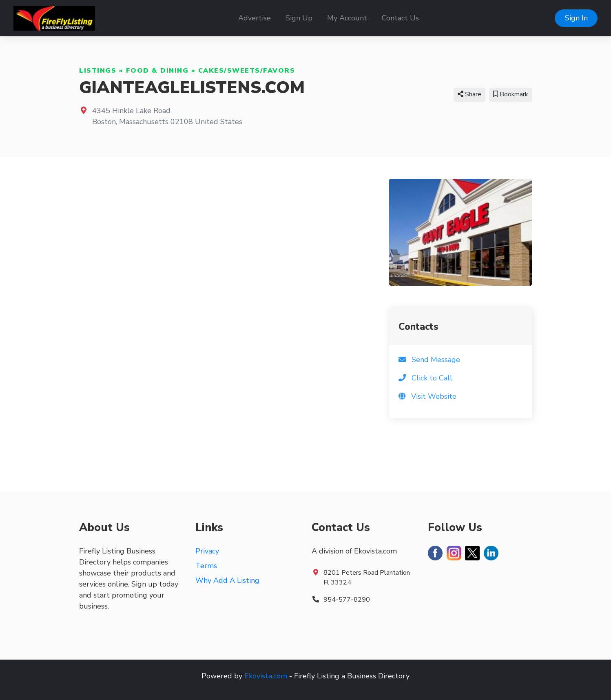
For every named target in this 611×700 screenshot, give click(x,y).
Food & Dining (157, 71)
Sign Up (299, 18)
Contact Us (400, 18)
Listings (98, 71)
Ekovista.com (266, 676)
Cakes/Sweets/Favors (247, 71)
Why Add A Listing (227, 580)
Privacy (207, 551)
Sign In (576, 18)
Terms (206, 566)
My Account (347, 18)
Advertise (255, 18)
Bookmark (510, 94)
